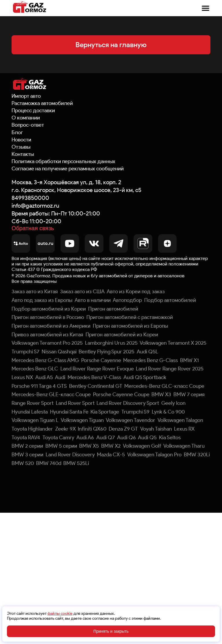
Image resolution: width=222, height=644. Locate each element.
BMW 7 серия (189, 394)
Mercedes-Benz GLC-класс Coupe (164, 386)
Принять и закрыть (111, 631)
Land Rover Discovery (70, 455)
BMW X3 (161, 394)
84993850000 (30, 198)
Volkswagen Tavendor (131, 420)
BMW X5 (89, 446)
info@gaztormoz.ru (35, 206)
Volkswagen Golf (142, 446)
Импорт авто (26, 96)
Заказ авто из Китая (35, 291)
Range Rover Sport (33, 403)
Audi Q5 (147, 438)
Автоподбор (127, 300)
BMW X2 (111, 446)
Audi (60, 377)
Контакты (23, 154)
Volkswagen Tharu (184, 446)
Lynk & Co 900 (168, 412)
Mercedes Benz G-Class (150, 360)
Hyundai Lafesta (30, 412)
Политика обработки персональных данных (63, 161)
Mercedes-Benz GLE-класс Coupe (51, 394)
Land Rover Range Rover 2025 (170, 369)
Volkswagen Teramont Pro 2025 (47, 343)
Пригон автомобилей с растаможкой (130, 317)
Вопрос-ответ (28, 125)
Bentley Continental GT (96, 386)
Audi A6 (85, 438)
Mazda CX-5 (111, 455)
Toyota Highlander (32, 429)
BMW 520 (23, 463)
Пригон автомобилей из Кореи (122, 335)
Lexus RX (184, 429)
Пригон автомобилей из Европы (130, 326)
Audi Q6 (126, 438)
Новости (21, 140)
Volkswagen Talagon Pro (154, 455)
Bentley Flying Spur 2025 (107, 352)
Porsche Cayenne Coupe (121, 394)
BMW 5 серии (61, 446)
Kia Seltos (170, 438)
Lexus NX (22, 377)
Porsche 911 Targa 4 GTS (39, 386)
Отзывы (21, 147)
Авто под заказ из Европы (42, 300)
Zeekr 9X (65, 429)
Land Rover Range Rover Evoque (97, 369)
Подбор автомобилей (170, 300)
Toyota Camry (58, 438)
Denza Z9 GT (123, 429)
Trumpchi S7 (25, 352)
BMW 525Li (76, 463)
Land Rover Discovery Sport (128, 403)
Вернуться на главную (111, 45)
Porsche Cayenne (101, 360)
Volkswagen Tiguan (82, 420)
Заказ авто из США (82, 291)
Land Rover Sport (75, 403)
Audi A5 (44, 377)
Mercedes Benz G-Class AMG (45, 360)
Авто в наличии (93, 300)
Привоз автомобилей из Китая (47, 335)
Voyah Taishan (156, 429)
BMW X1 (189, 360)
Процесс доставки (33, 110)
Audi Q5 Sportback (145, 377)
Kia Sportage (105, 412)
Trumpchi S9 (135, 412)
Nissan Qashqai (59, 352)
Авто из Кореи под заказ (136, 291)
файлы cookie (60, 613)
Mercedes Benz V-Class (94, 377)
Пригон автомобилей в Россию (48, 317)
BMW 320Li (197, 455)
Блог (17, 132)
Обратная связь (33, 228)
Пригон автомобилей (113, 309)
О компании (26, 118)
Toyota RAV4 (26, 438)
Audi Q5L (147, 352)
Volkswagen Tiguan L (35, 420)
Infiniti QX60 (92, 429)
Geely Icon (173, 403)
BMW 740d (49, 463)
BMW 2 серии (27, 446)
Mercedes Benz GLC (35, 369)
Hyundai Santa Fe (69, 412)
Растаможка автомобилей (42, 103)
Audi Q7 (106, 438)
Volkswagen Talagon (180, 420)
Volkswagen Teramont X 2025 (173, 343)
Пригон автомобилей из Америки (51, 326)
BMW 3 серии (27, 455)
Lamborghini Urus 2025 (111, 343)
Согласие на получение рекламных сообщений (68, 169)
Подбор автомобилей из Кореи (49, 309)
